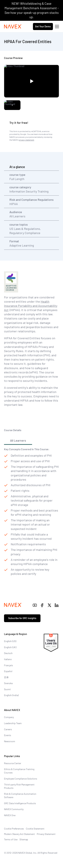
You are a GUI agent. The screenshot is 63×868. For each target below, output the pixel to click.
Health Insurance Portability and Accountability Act (31, 306)
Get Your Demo (43, 26)
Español (8, 671)
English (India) (11, 695)
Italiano (8, 659)
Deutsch (8, 653)
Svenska (8, 683)
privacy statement (26, 140)
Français (8, 665)
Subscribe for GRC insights (22, 618)
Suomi (7, 689)
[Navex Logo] (13, 27)
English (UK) (10, 647)
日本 (6, 677)
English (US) (10, 641)
